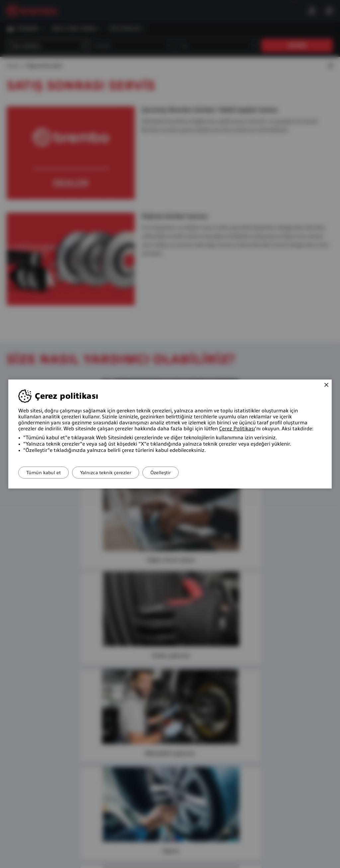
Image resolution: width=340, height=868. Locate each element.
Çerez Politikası (237, 429)
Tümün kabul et (46, 473)
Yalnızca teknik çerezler (113, 473)
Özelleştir (172, 473)
